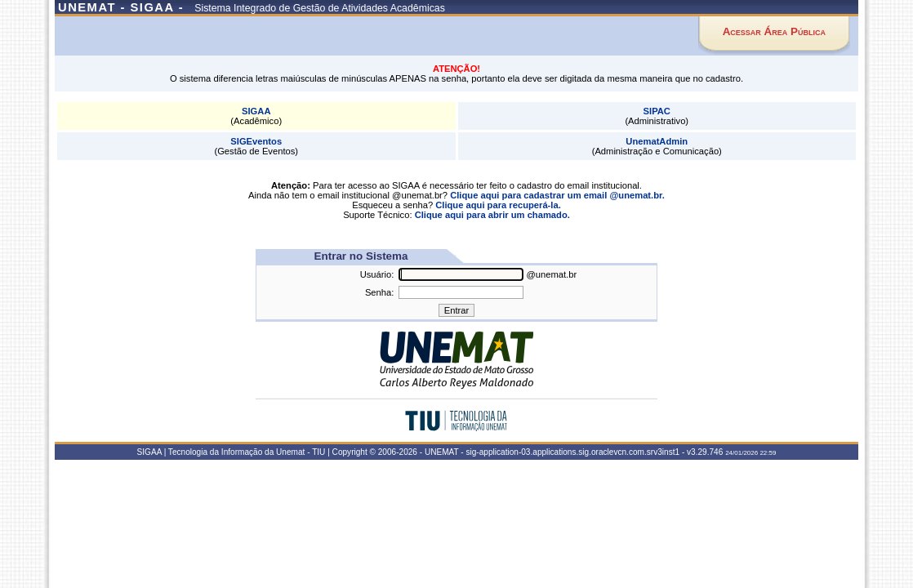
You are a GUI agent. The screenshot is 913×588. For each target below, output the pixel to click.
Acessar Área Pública (774, 31)
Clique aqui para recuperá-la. (498, 205)
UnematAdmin (657, 141)
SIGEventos (256, 141)
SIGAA (256, 111)
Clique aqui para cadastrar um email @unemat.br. (557, 195)
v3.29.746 (705, 452)
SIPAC (657, 111)
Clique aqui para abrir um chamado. (492, 215)
